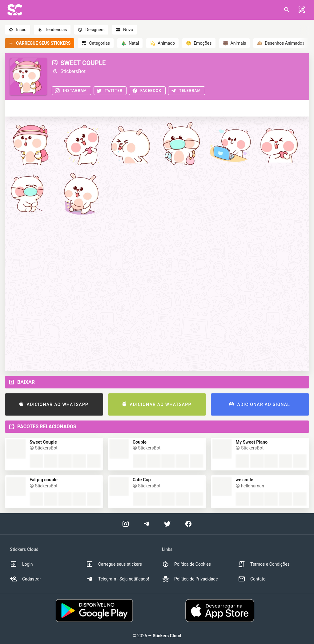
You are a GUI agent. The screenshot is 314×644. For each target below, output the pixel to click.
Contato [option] (252, 579)
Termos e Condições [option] (264, 564)
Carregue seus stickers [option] (114, 564)
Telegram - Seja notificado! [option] (117, 579)
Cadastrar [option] (25, 579)
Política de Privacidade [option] (190, 579)
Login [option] (21, 564)
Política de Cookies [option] (186, 564)
